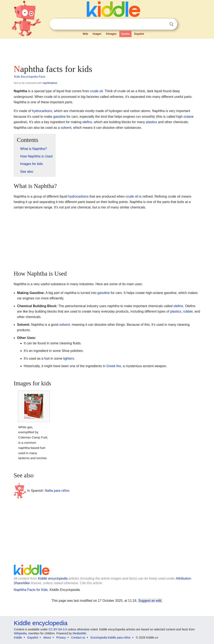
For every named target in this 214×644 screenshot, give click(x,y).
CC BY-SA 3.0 (58, 629)
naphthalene (50, 83)
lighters (69, 358)
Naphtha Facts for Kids (31, 590)
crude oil (96, 91)
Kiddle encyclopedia (53, 578)
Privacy (61, 638)
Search (171, 24)
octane (189, 117)
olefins (87, 122)
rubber (188, 311)
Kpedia (125, 34)
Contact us (78, 638)
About (47, 638)
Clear (163, 24)
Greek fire (114, 366)
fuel (47, 358)
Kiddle (18, 638)
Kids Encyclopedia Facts (30, 77)
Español (139, 34)
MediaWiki (80, 633)
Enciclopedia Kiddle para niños (110, 638)
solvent (66, 128)
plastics (151, 122)
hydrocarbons (42, 111)
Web (85, 34)
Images (97, 34)
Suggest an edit (150, 601)
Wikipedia (20, 633)
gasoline (60, 117)
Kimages (111, 34)
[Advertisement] (107, 50)
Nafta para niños (57, 490)
